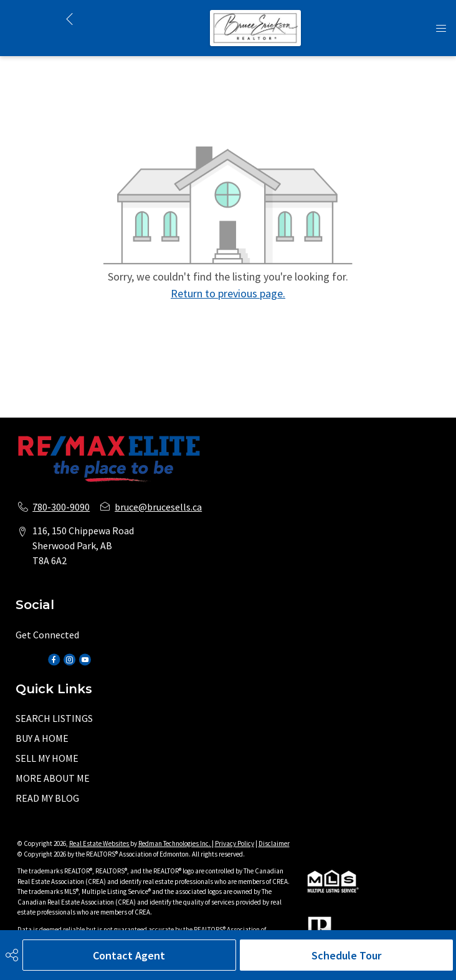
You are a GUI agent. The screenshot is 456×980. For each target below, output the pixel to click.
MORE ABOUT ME (53, 778)
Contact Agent (129, 955)
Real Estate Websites (100, 843)
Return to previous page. (228, 293)
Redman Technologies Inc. (175, 843)
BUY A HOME (42, 738)
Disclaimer (274, 843)
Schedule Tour (346, 955)
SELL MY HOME (47, 758)
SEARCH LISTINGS (54, 718)
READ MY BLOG (47, 798)
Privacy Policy (235, 843)
